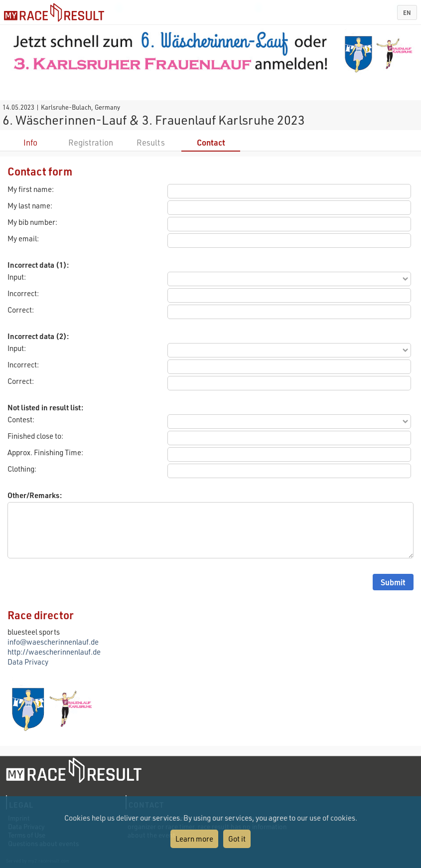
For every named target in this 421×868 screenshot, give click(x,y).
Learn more (194, 839)
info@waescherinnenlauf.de (53, 642)
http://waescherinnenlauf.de (54, 652)
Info (30, 142)
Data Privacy (28, 662)
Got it (237, 839)
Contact (211, 142)
